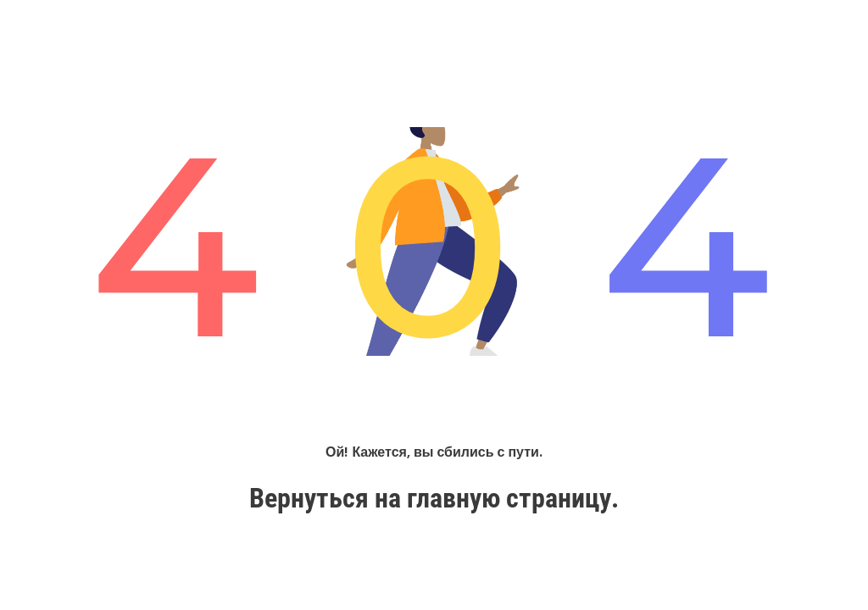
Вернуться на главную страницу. (434, 498)
